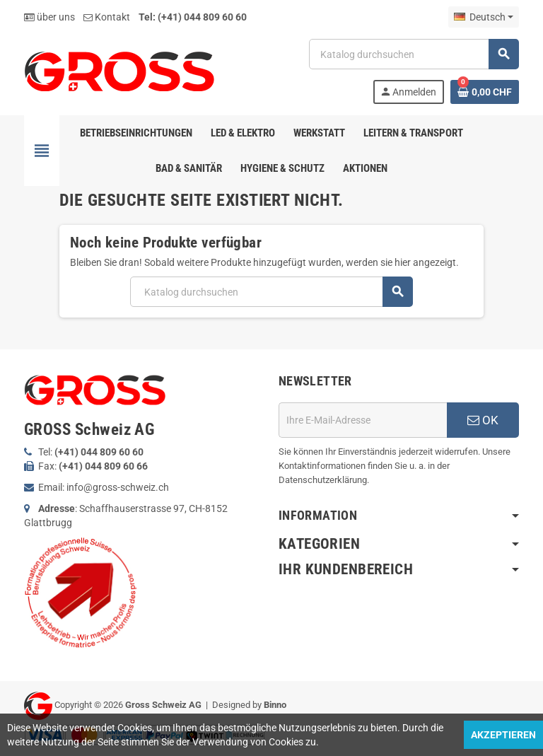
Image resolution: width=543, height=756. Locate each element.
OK (483, 420)
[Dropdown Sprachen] (484, 17)
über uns (49, 17)
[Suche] (414, 54)
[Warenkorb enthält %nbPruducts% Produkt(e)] (485, 92)
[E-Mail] (363, 420)
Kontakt (107, 17)
